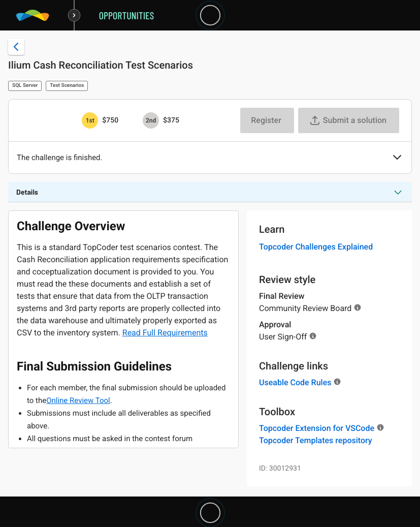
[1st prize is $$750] (90, 120)
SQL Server (25, 86)
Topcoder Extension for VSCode (317, 428)
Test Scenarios (67, 86)
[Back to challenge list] (16, 47)
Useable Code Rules (295, 382)
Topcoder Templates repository (316, 440)
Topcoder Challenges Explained (316, 247)
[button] (397, 158)
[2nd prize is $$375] (151, 120)
